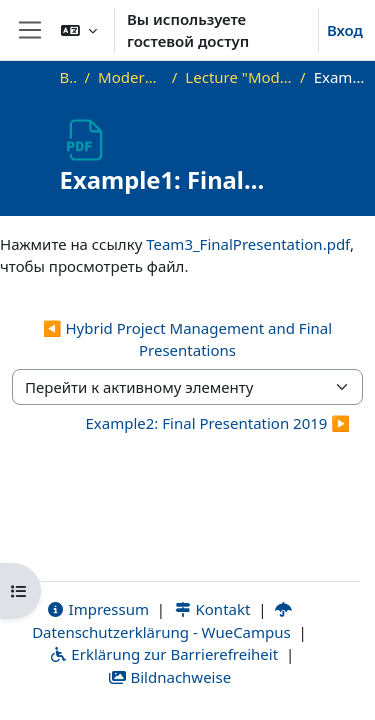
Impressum (97, 609)
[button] (79, 30)
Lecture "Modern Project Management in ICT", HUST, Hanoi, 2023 (238, 77)
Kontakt (212, 609)
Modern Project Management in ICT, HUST (131, 77)
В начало (68, 77)
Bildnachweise (169, 677)
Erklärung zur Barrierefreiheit (163, 654)
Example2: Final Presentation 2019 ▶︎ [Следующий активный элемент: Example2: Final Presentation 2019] (218, 423)
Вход (345, 30)
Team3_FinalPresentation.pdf (248, 244)
